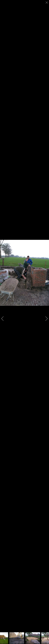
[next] (45, 319)
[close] (47, 3)
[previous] (4, 319)
